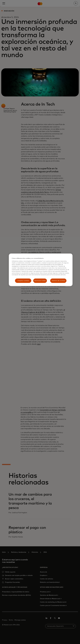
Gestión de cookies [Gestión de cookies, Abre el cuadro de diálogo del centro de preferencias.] (58, 281)
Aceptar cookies (23, 281)
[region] (41, 270)
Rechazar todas (40, 281)
